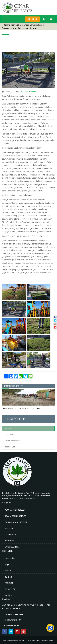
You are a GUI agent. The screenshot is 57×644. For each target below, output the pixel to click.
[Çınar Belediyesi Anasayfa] (20, 7)
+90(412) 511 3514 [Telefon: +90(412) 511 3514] (15, 614)
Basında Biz (10, 447)
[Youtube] (55, 327)
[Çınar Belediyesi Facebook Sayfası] (5, 631)
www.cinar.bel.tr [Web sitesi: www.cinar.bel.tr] (14, 625)
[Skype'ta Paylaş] (26, 376)
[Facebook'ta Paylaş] (11, 376)
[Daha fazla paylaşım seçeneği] (6, 376)
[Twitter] (55, 320)
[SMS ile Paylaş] (30, 376)
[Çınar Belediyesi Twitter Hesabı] (11, 631)
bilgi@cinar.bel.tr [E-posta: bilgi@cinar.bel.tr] (14, 620)
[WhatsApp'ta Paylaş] (21, 376)
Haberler (8, 428)
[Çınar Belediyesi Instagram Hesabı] (17, 631)
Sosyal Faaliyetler (12, 441)
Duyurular (9, 434)
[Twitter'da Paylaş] (16, 376)
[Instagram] (55, 324)
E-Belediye (32, 19)
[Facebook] (55, 317)
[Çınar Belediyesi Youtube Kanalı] (23, 631)
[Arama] (44, 19)
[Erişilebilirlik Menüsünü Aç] (50, 628)
